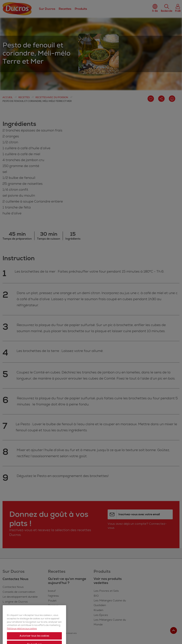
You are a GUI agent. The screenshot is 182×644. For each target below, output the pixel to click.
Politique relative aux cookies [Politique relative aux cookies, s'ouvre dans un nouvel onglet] (22, 637)
